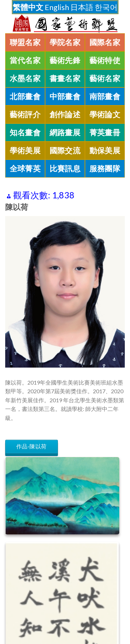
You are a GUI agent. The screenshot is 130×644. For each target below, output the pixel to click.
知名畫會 (25, 132)
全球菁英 (25, 169)
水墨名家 (25, 78)
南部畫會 (105, 96)
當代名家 (25, 60)
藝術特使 (105, 60)
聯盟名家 (25, 42)
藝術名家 (105, 78)
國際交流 (65, 151)
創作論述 (65, 114)
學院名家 (65, 42)
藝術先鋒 (65, 60)
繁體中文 (28, 7)
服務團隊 (105, 169)
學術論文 (105, 114)
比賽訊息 (65, 169)
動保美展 (105, 151)
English (57, 7)
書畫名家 (65, 78)
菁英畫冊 (105, 132)
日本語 (82, 7)
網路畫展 (65, 132)
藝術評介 (25, 114)
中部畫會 (65, 96)
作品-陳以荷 (32, 446)
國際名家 (105, 42)
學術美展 (25, 151)
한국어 (106, 7)
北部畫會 (25, 96)
